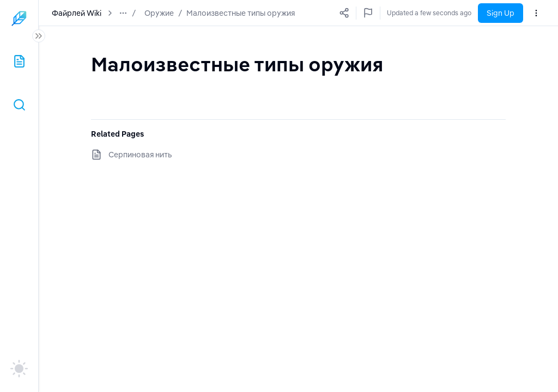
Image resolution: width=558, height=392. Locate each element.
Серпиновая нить (140, 155)
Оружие (159, 13)
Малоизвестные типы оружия (241, 13)
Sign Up (501, 13)
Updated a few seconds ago (429, 13)
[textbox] (237, 64)
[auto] (19, 369)
